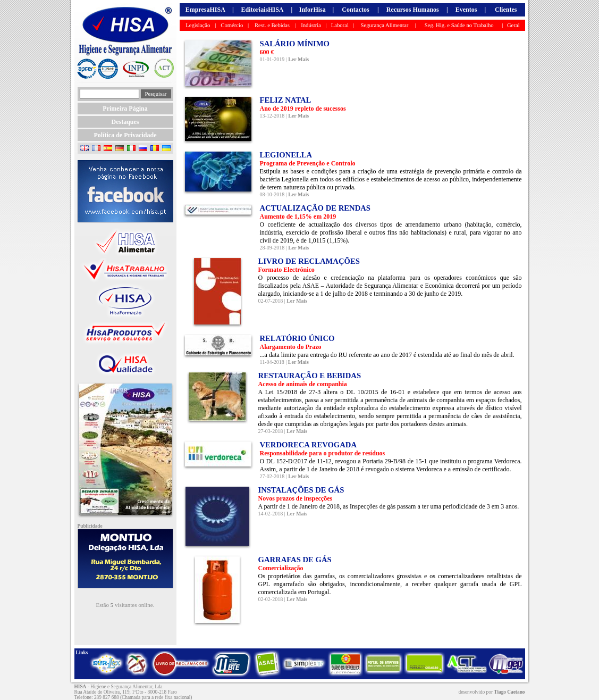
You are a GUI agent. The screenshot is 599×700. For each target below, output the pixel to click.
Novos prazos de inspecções (296, 498)
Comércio (232, 25)
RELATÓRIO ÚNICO (297, 338)
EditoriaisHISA (262, 10)
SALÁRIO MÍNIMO (295, 44)
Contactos (355, 10)
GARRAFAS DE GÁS (295, 560)
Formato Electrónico (286, 270)
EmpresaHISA (205, 10)
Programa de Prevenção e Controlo (308, 163)
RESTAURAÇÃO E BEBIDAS (310, 376)
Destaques (125, 122)
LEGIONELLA (286, 155)
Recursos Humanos (413, 10)
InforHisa (313, 10)
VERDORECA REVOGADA (309, 445)
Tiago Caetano (509, 692)
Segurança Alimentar (385, 25)
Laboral (340, 25)
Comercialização (281, 568)
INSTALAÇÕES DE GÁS (301, 490)
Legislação (198, 25)
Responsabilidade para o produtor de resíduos (323, 453)
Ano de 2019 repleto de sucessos (303, 109)
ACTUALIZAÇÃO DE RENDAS (315, 208)
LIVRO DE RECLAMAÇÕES (309, 261)
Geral (513, 25)
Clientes (506, 10)
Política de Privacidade (125, 135)
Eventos (466, 10)
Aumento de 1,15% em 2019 (298, 216)
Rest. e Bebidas (272, 25)
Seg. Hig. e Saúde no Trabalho (459, 25)
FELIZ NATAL (286, 100)
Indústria (311, 25)
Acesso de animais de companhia (303, 384)
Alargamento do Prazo (291, 347)
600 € (267, 52)
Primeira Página (125, 109)
